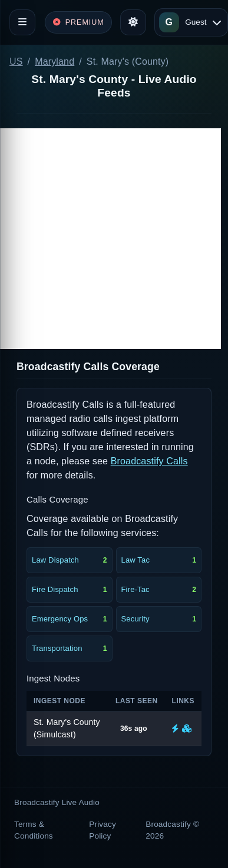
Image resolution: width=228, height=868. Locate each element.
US (16, 61)
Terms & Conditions (34, 830)
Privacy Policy (103, 830)
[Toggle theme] (133, 22)
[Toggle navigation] (22, 22)
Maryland (54, 61)
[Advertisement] (110, 239)
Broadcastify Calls (149, 461)
